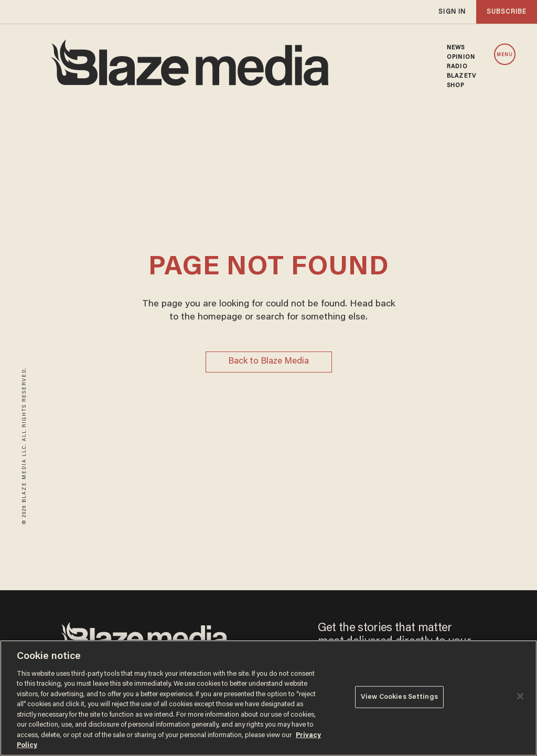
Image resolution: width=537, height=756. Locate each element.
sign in (452, 12)
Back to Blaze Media (268, 362)
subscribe (507, 12)
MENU (505, 55)
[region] (268, 698)
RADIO (457, 67)
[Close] (520, 696)
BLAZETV (461, 76)
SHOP (455, 86)
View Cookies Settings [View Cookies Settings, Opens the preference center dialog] (399, 697)
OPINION (461, 57)
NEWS (456, 48)
